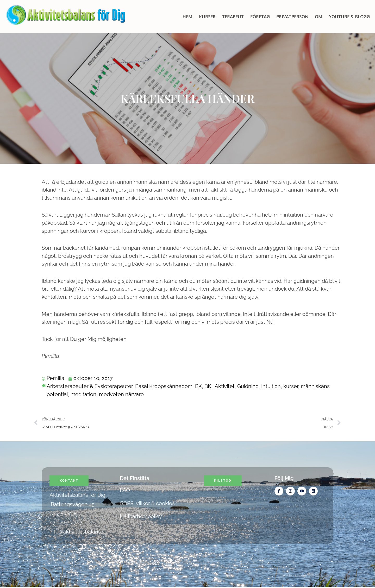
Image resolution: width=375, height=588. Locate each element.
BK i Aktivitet (220, 387)
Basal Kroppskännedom (164, 387)
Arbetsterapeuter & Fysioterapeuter (90, 387)
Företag (260, 17)
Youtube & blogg (349, 17)
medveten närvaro (121, 394)
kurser (291, 387)
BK (198, 387)
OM (319, 17)
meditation (83, 394)
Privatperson (292, 17)
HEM (187, 17)
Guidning (248, 387)
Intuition (271, 387)
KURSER (207, 17)
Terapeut (233, 17)
